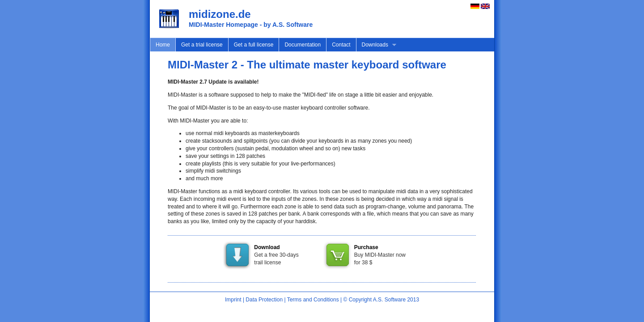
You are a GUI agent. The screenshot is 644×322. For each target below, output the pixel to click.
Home (163, 45)
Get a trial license (202, 45)
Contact (341, 45)
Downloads (376, 45)
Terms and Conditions (313, 300)
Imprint (233, 300)
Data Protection (264, 300)
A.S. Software (389, 300)
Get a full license (254, 45)
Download (267, 247)
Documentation (303, 45)
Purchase (366, 247)
